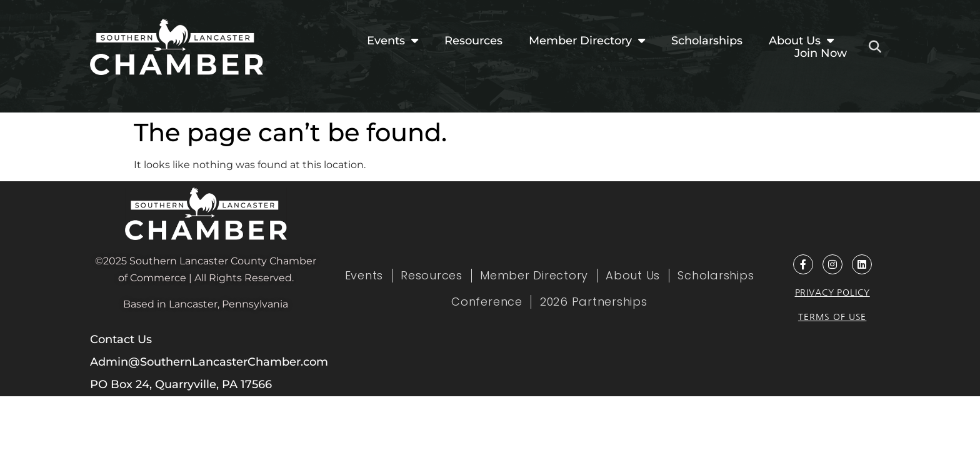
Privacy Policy (832, 292)
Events (392, 41)
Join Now (821, 53)
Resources (473, 41)
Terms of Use (832, 317)
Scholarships (707, 41)
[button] (875, 47)
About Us (801, 41)
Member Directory (587, 41)
